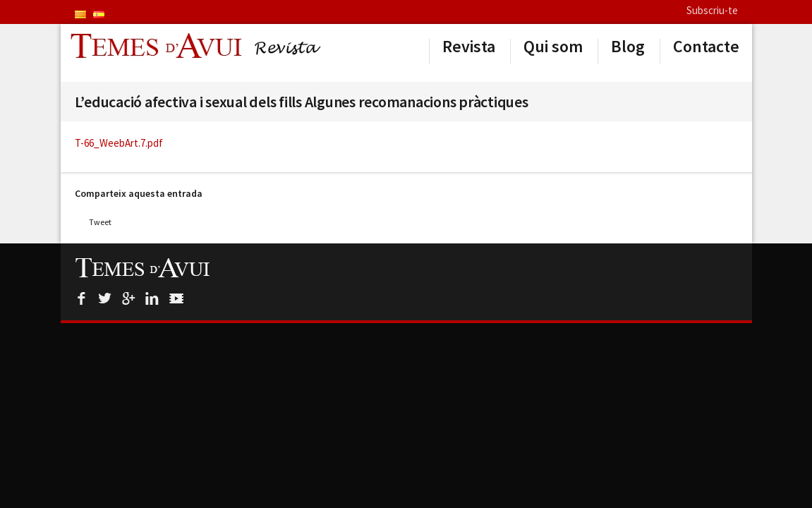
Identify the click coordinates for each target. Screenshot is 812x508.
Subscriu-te (712, 10)
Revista (469, 47)
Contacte (706, 47)
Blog (628, 47)
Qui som (553, 47)
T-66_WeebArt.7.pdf (119, 143)
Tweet (100, 222)
